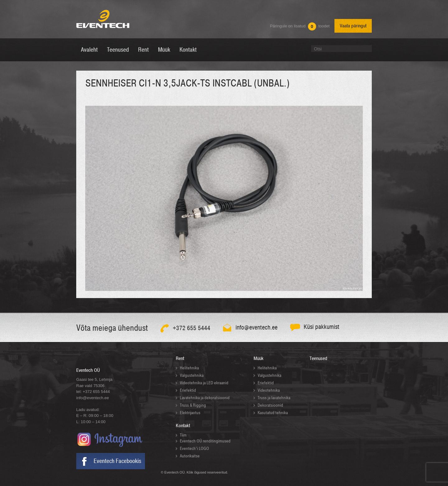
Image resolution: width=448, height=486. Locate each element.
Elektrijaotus (190, 413)
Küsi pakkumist (322, 327)
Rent (180, 358)
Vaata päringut (353, 26)
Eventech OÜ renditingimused (205, 441)
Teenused (318, 358)
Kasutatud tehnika (273, 413)
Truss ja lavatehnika (274, 398)
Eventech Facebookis (117, 461)
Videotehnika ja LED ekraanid (204, 383)
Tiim (183, 435)
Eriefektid (188, 390)
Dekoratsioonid (270, 405)
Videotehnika (269, 390)
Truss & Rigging (193, 405)
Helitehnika (189, 368)
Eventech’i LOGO (194, 449)
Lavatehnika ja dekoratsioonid (205, 398)
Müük (259, 358)
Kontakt (183, 426)
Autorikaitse (190, 456)
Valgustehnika (192, 375)
